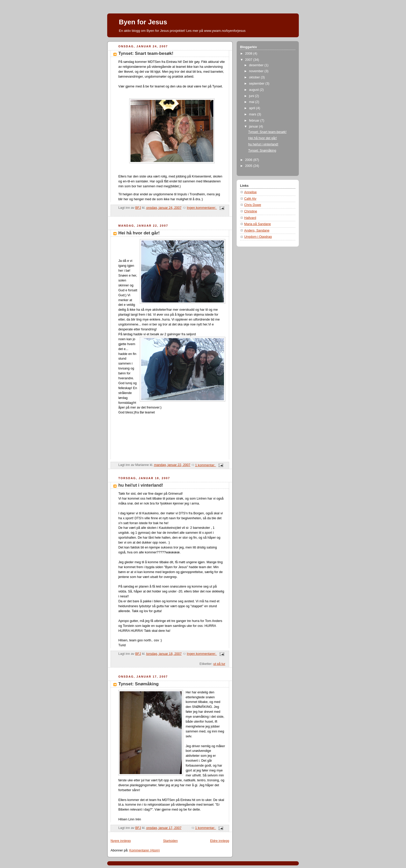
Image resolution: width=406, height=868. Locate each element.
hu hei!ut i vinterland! (141, 485)
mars (253, 114)
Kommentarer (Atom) (144, 850)
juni (252, 96)
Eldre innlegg (220, 841)
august (254, 90)
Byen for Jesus (143, 22)
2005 (249, 166)
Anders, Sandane (257, 231)
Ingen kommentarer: (202, 208)
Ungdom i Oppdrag (258, 237)
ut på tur (219, 664)
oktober (255, 77)
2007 (249, 60)
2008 (249, 54)
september (257, 84)
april (253, 108)
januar (254, 127)
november (257, 71)
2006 (249, 160)
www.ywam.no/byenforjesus (225, 31)
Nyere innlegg (121, 841)
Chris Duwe (253, 205)
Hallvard (250, 218)
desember (257, 65)
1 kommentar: (206, 465)
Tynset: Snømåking (139, 684)
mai (252, 102)
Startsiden (171, 841)
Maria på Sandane (258, 224)
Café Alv (250, 199)
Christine (251, 211)
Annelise (250, 192)
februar (255, 121)
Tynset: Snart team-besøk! (146, 53)
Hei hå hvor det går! (139, 233)
